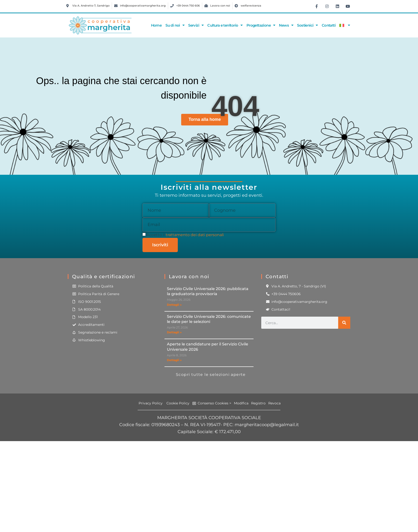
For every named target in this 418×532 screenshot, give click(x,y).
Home (156, 25)
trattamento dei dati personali (195, 235)
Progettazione (261, 25)
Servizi (196, 25)
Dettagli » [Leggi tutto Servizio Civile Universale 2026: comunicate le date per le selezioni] (174, 332)
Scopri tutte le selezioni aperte (211, 375)
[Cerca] (344, 323)
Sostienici (307, 25)
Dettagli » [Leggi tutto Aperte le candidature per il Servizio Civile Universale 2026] (174, 360)
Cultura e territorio (225, 25)
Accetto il (185, 235)
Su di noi (175, 25)
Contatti (329, 25)
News (286, 25)
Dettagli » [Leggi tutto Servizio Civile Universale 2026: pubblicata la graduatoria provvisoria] (174, 305)
